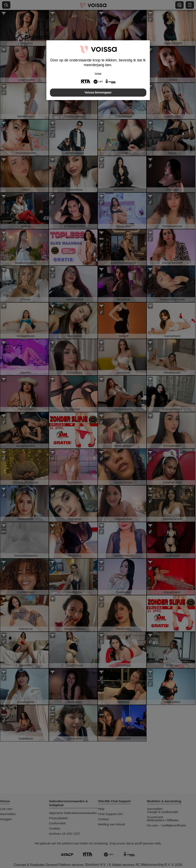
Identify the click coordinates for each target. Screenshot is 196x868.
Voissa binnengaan (98, 92)
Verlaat (98, 74)
